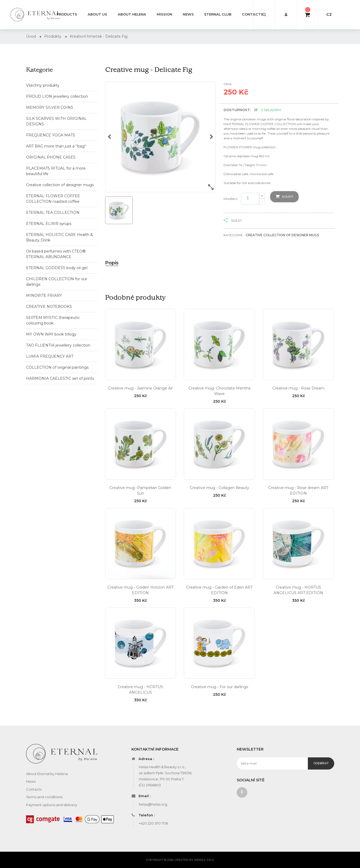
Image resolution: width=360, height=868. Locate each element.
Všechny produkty (43, 85)
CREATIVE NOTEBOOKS (49, 307)
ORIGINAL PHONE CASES (51, 157)
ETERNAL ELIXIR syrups (49, 224)
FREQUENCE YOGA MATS (51, 135)
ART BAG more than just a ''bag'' (56, 146)
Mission (164, 14)
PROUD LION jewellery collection (57, 96)
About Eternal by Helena (47, 774)
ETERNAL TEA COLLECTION (53, 213)
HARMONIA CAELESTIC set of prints (60, 378)
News (188, 14)
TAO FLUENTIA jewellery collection (58, 345)
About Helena (132, 14)
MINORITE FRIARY (44, 295)
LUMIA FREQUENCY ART (50, 356)
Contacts (253, 14)
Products (67, 14)
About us (97, 14)
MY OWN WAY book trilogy (51, 334)
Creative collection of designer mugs (60, 185)
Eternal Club (218, 14)
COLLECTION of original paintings (57, 367)
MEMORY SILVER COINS (50, 107)
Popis (112, 263)
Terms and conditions (44, 797)
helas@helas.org (153, 804)
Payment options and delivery (52, 805)
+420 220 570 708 (153, 823)
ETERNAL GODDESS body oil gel (57, 268)
